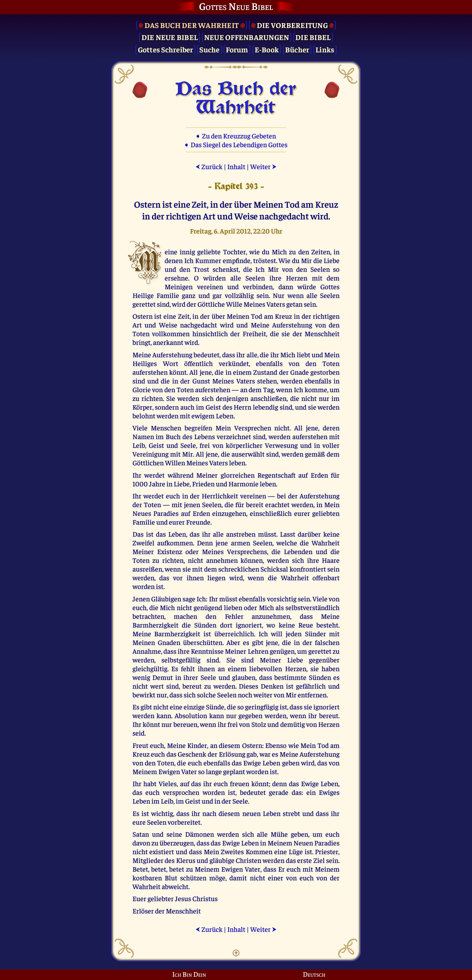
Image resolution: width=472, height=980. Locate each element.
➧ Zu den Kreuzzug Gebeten (236, 136)
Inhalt (236, 166)
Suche (209, 49)
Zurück (209, 166)
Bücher (297, 49)
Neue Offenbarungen (247, 37)
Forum (237, 49)
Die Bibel (313, 37)
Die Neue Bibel (170, 37)
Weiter (263, 166)
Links (325, 49)
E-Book (267, 49)
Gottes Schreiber (166, 49)
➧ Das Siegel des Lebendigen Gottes (236, 144)
